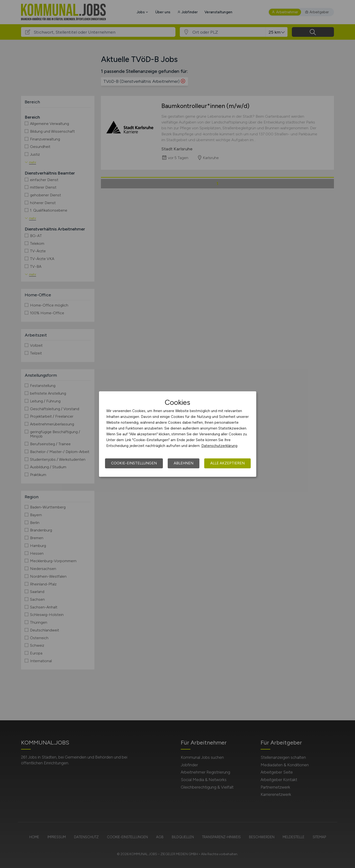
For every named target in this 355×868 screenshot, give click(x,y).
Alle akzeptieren (227, 463)
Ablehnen (184, 463)
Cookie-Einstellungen (134, 463)
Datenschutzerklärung (219, 446)
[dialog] (178, 434)
